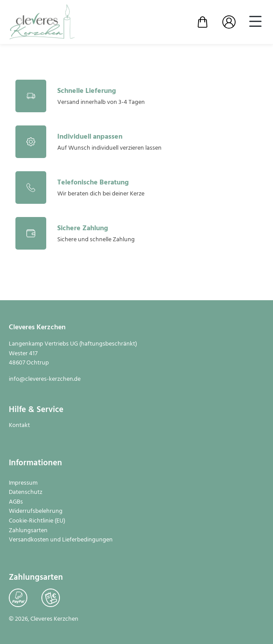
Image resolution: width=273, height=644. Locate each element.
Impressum (23, 483)
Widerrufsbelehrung (36, 512)
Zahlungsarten (28, 531)
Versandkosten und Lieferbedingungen (61, 540)
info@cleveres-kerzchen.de (45, 379)
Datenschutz (26, 493)
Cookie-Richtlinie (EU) (37, 521)
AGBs (16, 502)
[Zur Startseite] (42, 22)
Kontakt (19, 426)
